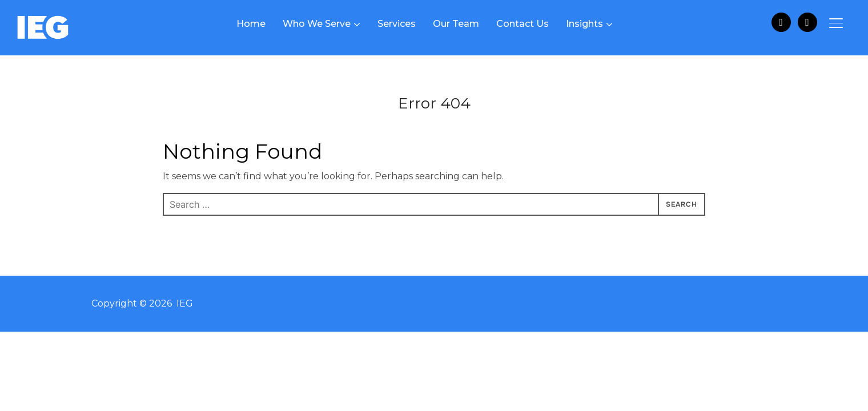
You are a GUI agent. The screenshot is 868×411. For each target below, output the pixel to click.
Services (397, 24)
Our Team (456, 24)
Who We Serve (317, 24)
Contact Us (523, 24)
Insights (584, 24)
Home (251, 24)
